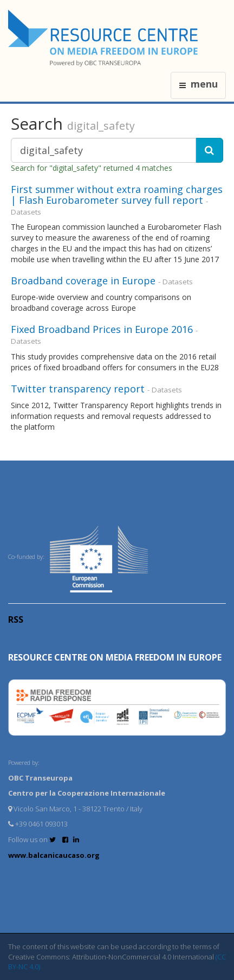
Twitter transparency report (78, 389)
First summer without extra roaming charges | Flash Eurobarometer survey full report (117, 195)
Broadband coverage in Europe (83, 281)
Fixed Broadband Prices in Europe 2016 (102, 329)
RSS (16, 619)
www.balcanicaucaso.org (54, 855)
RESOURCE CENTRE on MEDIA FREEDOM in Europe (115, 657)
